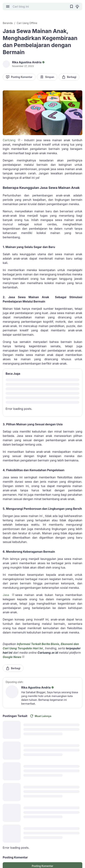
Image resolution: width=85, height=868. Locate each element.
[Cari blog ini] (40, 6)
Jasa (7, 595)
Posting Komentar (19, 77)
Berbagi (69, 77)
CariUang (10, 140)
